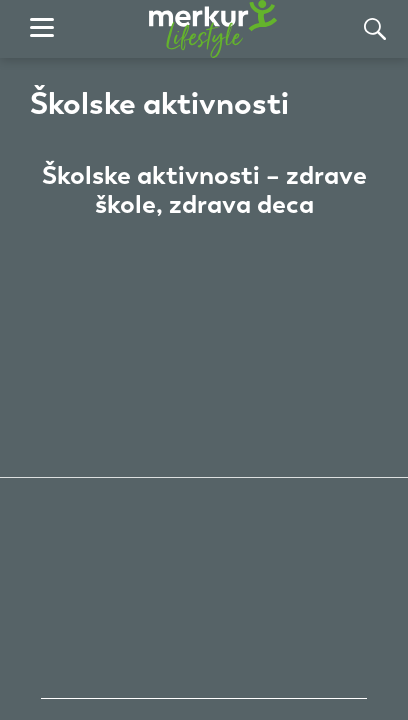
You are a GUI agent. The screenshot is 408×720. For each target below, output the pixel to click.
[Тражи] (375, 29)
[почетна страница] (213, 29)
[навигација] (42, 29)
